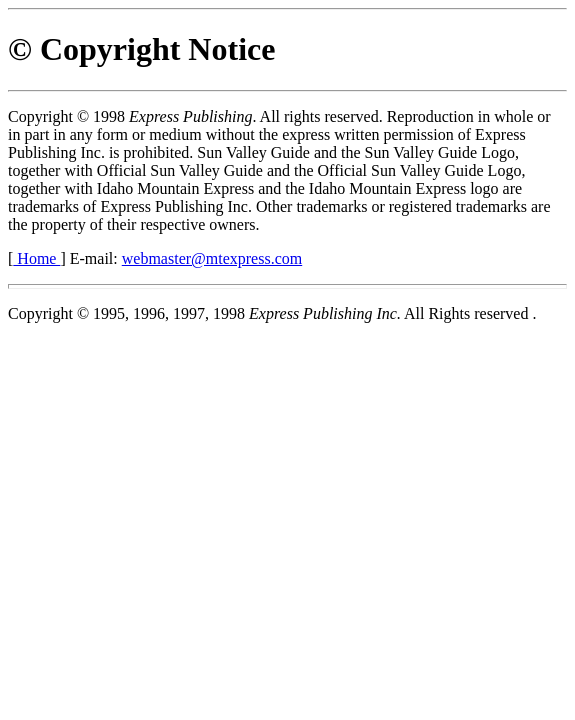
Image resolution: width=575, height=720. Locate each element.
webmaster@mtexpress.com (212, 258)
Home (36, 258)
